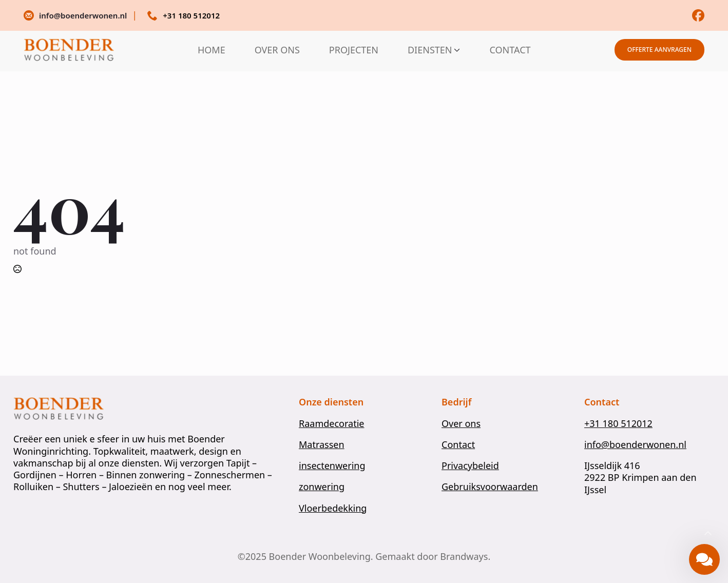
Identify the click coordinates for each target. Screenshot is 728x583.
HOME (212, 50)
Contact (458, 445)
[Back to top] (708, 534)
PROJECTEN (354, 50)
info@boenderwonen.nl (635, 445)
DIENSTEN (430, 50)
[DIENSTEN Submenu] (456, 50)
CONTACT (510, 50)
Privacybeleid (470, 466)
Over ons (461, 424)
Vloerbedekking (333, 508)
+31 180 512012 (618, 424)
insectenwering (332, 466)
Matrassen (322, 445)
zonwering (322, 487)
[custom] (698, 15)
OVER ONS (277, 50)
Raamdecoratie (331, 424)
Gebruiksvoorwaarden (490, 487)
